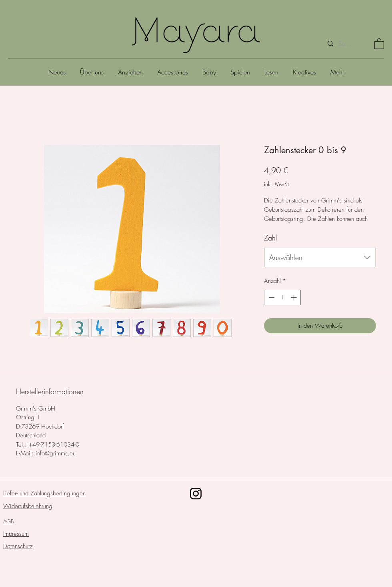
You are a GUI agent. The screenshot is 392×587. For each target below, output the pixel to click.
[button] (379, 43)
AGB (8, 521)
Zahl (271, 238)
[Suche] (345, 44)
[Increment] (295, 298)
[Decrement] (271, 298)
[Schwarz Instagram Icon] (196, 494)
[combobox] (320, 258)
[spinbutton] (283, 298)
